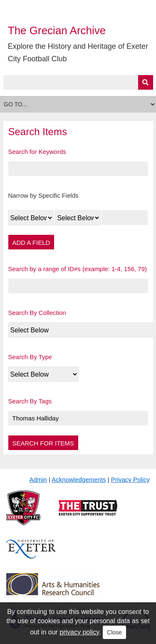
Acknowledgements (79, 479)
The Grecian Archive (57, 30)
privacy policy (79, 632)
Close (114, 632)
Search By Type (30, 357)
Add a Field (31, 243)
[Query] (78, 82)
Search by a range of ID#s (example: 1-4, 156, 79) (78, 269)
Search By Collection (37, 313)
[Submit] (146, 82)
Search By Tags (30, 401)
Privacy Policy (130, 479)
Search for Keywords (37, 152)
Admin (38, 479)
